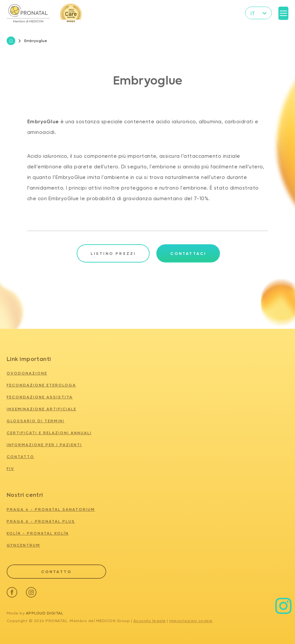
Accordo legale (150, 621)
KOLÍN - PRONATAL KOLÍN (38, 533)
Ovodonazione (27, 373)
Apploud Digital (45, 613)
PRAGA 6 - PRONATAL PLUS (41, 521)
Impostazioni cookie (191, 621)
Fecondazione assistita (40, 397)
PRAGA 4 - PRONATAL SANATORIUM (51, 509)
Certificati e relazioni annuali (49, 433)
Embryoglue (33, 41)
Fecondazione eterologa (41, 385)
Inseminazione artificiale (41, 409)
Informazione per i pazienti (44, 445)
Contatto (20, 457)
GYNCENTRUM (23, 545)
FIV (10, 469)
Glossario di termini (36, 421)
